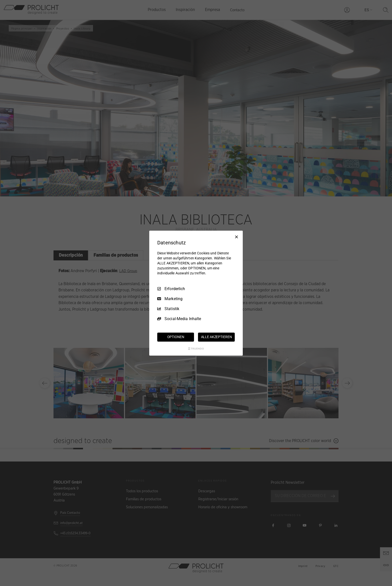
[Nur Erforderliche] (236, 237)
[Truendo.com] (196, 349)
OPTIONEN (176, 337)
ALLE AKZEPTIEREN (216, 337)
